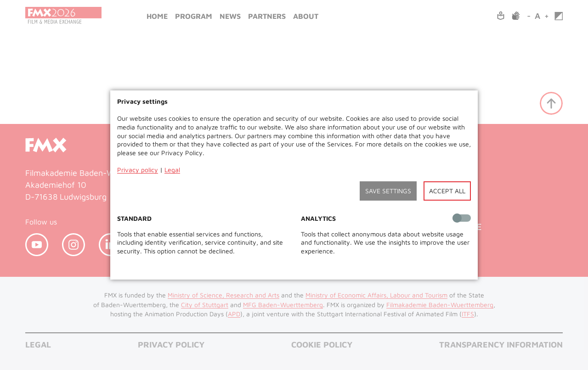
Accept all (447, 191)
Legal (172, 170)
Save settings (388, 191)
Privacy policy (138, 170)
